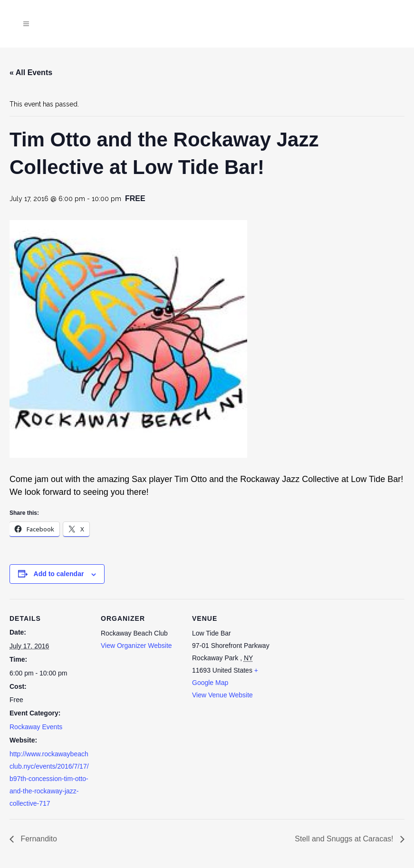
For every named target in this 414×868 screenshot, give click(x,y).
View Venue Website (222, 695)
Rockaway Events (36, 727)
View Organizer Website (136, 646)
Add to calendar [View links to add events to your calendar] (59, 574)
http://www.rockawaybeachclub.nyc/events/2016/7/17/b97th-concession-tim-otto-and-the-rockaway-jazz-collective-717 (49, 779)
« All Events (31, 72)
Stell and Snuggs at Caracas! (345, 839)
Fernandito (38, 839)
